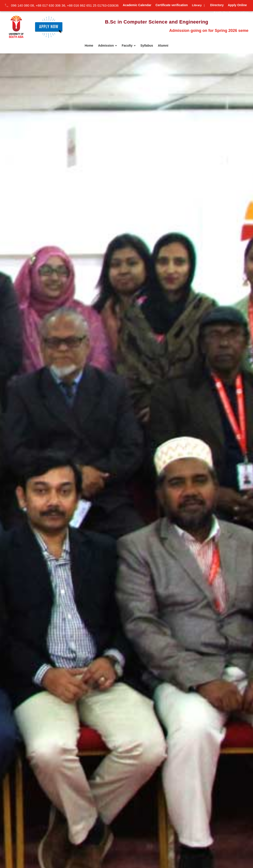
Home (89, 45)
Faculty (127, 45)
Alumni (163, 45)
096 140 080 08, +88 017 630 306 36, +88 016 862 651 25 (54, 5)
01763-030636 (108, 5)
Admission (106, 45)
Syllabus (147, 45)
